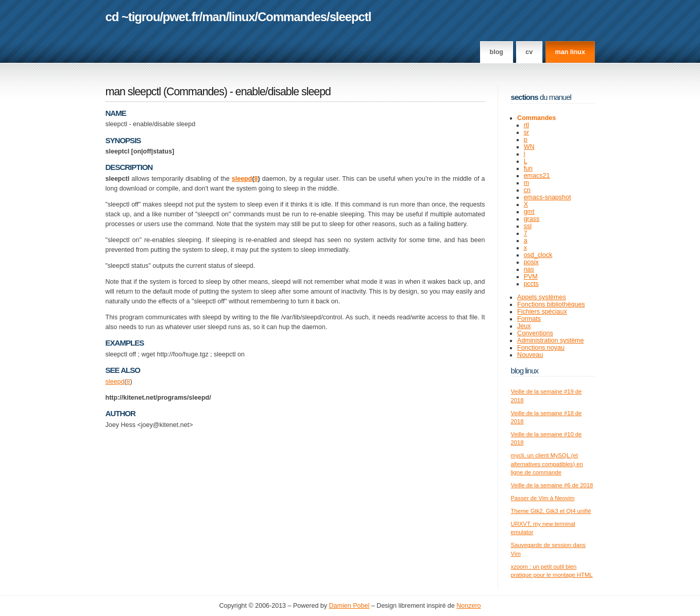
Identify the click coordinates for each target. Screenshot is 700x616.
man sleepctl (133, 92)
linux (242, 17)
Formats (529, 319)
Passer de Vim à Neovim (543, 498)
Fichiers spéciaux (542, 312)
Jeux (524, 326)
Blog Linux (525, 371)
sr (526, 132)
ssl (528, 226)
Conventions (535, 333)
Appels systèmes (542, 297)
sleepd (242, 179)
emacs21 (537, 176)
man (214, 17)
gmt (529, 212)
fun (528, 168)
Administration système (550, 340)
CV (529, 52)
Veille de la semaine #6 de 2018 (552, 485)
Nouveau (530, 355)
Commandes (292, 17)
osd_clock (538, 255)
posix (531, 262)
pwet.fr (181, 17)
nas (529, 269)
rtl (526, 125)
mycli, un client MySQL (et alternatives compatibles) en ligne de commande (547, 464)
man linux (570, 52)
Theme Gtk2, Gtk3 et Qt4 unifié (551, 511)
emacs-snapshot (548, 197)
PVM (531, 277)
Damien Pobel (349, 606)
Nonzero (468, 606)
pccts (531, 284)
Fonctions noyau (541, 348)
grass (532, 219)
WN (529, 147)
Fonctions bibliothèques (551, 304)
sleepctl (351, 17)
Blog (497, 52)
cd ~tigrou (133, 17)
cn (527, 190)
